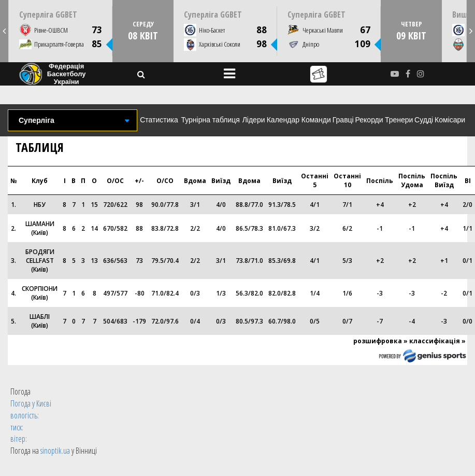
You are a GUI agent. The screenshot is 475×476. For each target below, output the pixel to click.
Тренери (399, 120)
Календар (283, 120)
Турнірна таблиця (210, 120)
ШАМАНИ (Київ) (40, 228)
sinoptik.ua (55, 451)
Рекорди (369, 120)
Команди (316, 120)
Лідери (254, 120)
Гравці (343, 120)
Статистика (159, 120)
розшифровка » (380, 341)
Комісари (450, 120)
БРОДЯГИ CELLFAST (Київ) (40, 261)
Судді (424, 120)
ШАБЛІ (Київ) (40, 321)
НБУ (40, 205)
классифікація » (437, 341)
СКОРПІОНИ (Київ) (40, 293)
